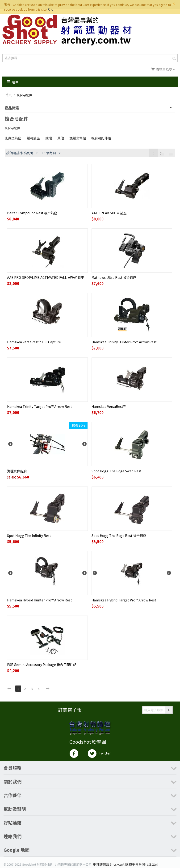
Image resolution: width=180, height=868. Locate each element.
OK (50, 9)
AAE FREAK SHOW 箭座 (109, 213)
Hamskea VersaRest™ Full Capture (34, 342)
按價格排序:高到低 (22, 153)
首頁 (8, 95)
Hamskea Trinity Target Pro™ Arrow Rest (40, 406)
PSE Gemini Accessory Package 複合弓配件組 (42, 665)
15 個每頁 (51, 153)
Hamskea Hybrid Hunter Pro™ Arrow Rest (40, 600)
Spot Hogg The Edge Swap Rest (117, 471)
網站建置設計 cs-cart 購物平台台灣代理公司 (126, 864)
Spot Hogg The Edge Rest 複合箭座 (119, 535)
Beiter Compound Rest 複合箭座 (32, 213)
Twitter (99, 754)
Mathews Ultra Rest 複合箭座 (114, 277)
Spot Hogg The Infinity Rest (29, 535)
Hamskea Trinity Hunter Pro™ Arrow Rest (124, 342)
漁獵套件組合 (17, 471)
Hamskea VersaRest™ (109, 406)
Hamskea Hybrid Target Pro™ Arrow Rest (124, 600)
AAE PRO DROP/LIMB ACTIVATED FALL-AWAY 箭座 (46, 277)
